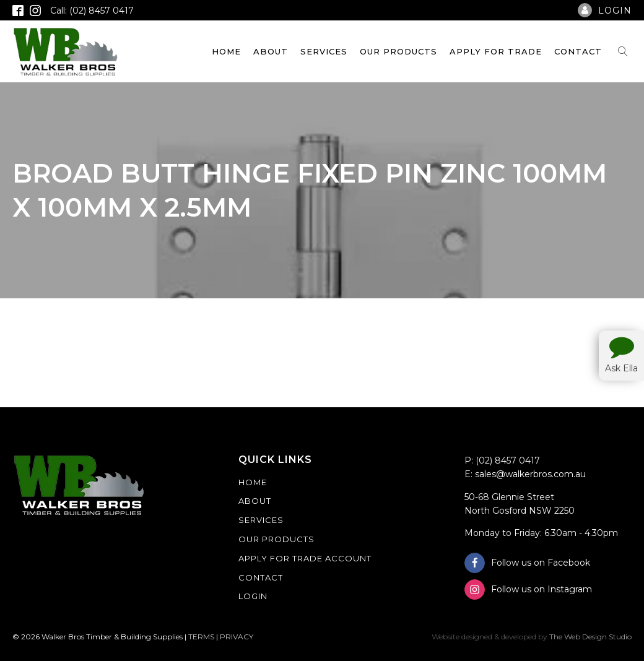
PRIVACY (237, 637)
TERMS (201, 637)
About (271, 51)
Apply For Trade (496, 51)
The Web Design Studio (590, 637)
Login (253, 596)
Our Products (398, 51)
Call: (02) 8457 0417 (92, 11)
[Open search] (623, 51)
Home (226, 51)
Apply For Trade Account (305, 558)
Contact (578, 51)
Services (324, 51)
